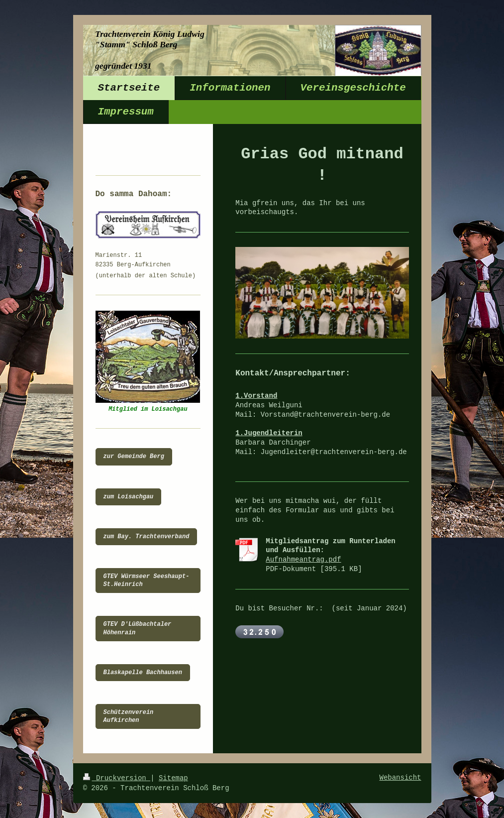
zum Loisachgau (129, 497)
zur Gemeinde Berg (134, 457)
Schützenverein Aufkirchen (129, 716)
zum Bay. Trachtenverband (147, 537)
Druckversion (117, 778)
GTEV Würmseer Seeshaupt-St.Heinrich (147, 581)
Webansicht (400, 778)
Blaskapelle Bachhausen (143, 673)
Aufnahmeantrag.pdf (303, 560)
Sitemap (173, 778)
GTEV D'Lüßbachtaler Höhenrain (138, 628)
